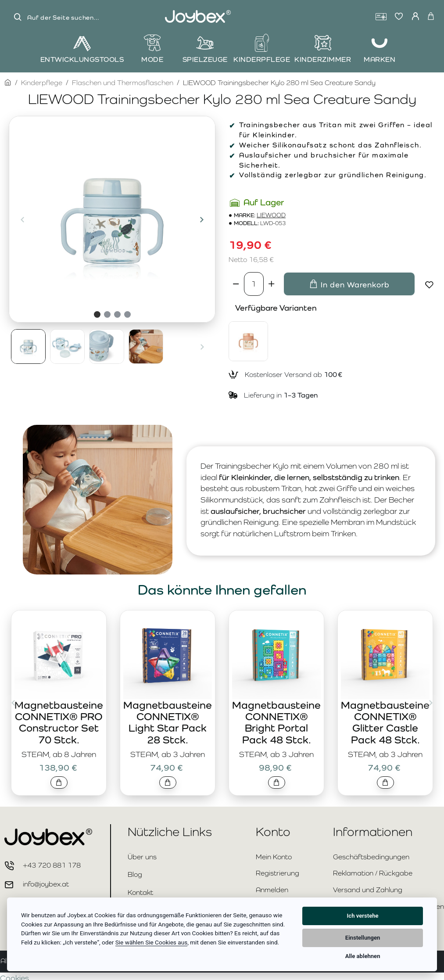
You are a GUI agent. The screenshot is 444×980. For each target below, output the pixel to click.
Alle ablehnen (363, 956)
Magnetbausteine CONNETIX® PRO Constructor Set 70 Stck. (59, 722)
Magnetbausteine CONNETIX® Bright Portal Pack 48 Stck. (276, 722)
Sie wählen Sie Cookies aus (151, 942)
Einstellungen (363, 938)
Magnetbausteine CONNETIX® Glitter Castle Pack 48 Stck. (385, 722)
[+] (271, 284)
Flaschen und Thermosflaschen (123, 83)
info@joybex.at (46, 884)
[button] (22, 219)
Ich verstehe (363, 916)
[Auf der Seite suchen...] (18, 17)
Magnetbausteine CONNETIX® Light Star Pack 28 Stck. (168, 722)
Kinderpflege (42, 83)
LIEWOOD (271, 215)
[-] (236, 284)
